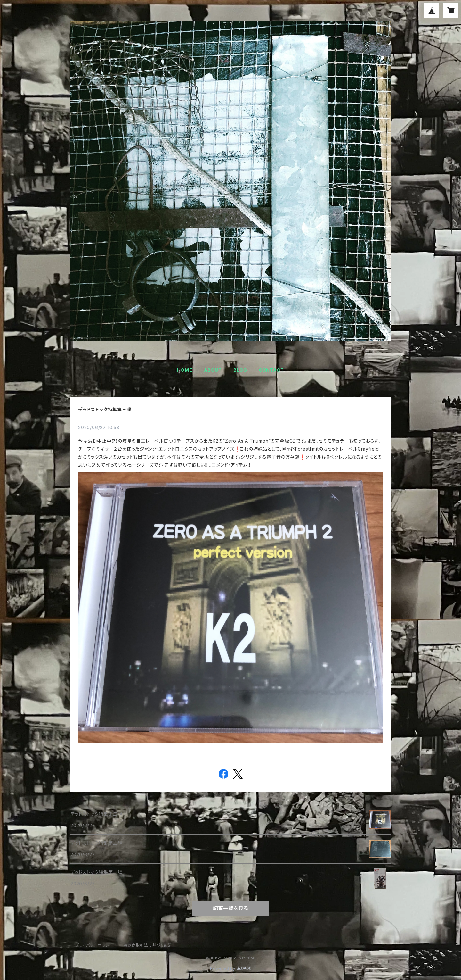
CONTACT (271, 370)
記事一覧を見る (230, 908)
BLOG (240, 370)
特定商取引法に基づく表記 (148, 945)
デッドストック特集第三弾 (105, 409)
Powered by (230, 968)
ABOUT (213, 370)
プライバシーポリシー (94, 945)
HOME (185, 370)
